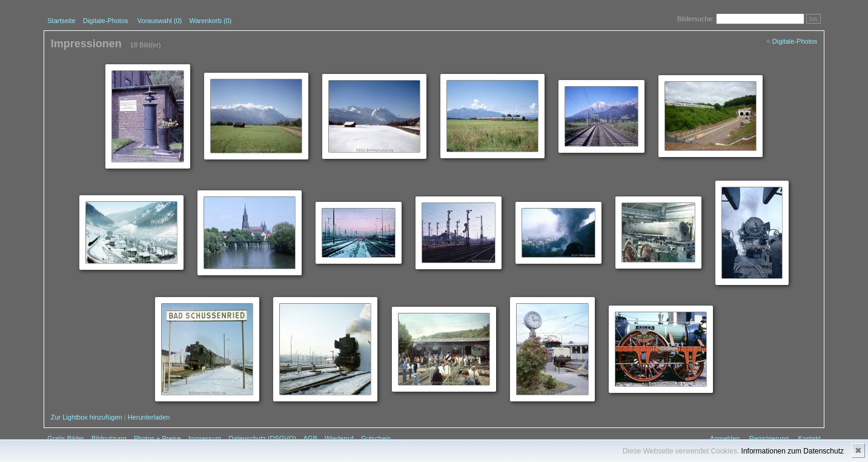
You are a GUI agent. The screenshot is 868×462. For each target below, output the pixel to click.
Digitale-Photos (106, 21)
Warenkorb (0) (210, 21)
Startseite (61, 21)
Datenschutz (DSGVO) (263, 438)
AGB (310, 438)
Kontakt (809, 438)
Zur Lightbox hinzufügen (87, 417)
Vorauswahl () (160, 21)
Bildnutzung (109, 438)
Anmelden (725, 438)
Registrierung (769, 438)
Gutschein (376, 438)
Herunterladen (149, 417)
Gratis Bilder (66, 438)
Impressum (205, 438)
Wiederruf (339, 438)
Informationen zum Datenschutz (793, 451)
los (813, 19)
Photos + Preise (157, 438)
